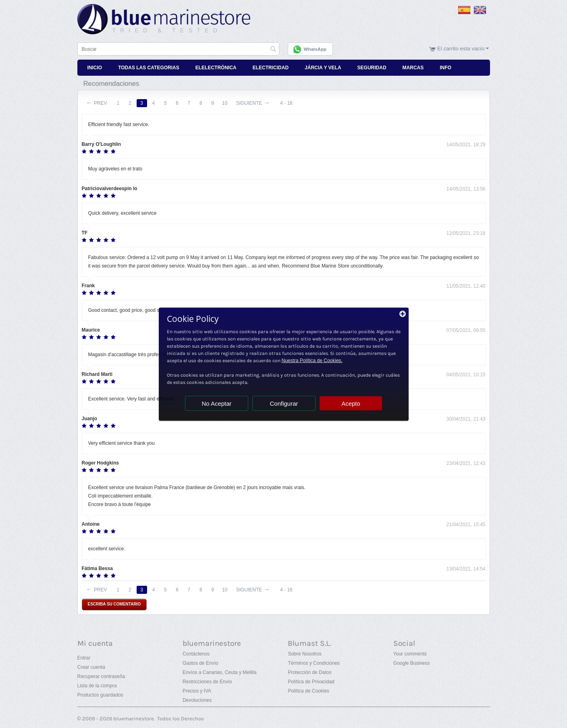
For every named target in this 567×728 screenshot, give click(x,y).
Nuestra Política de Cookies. (312, 360)
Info (445, 68)
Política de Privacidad (311, 682)
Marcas (413, 68)
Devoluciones (197, 700)
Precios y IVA (197, 691)
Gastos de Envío (200, 663)
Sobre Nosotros (304, 654)
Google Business (412, 663)
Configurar (284, 403)
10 (225, 103)
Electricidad (271, 68)
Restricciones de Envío (207, 682)
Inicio (95, 68)
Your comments (410, 654)
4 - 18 (286, 103)
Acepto (351, 403)
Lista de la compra (97, 686)
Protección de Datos (309, 672)
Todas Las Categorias (149, 68)
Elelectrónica (216, 68)
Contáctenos (196, 654)
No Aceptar (216, 403)
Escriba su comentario (114, 604)
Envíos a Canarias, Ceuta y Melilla (219, 672)
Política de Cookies (308, 691)
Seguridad (372, 68)
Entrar (84, 658)
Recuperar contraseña (101, 676)
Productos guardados (100, 695)
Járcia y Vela (323, 68)
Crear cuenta (91, 667)
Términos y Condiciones (314, 663)
